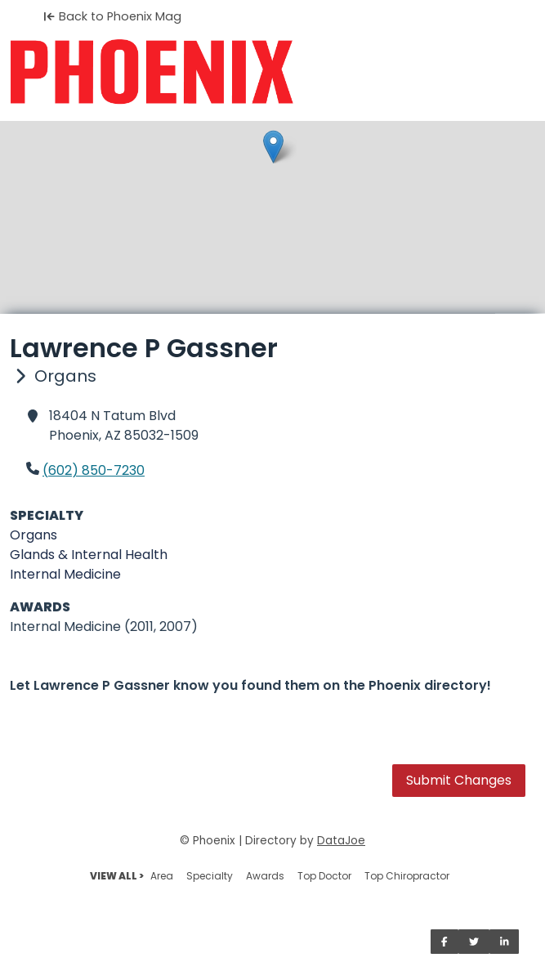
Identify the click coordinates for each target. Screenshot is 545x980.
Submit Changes (459, 780)
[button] (273, 147)
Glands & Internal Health (89, 555)
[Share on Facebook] (444, 942)
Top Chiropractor (407, 876)
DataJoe (341, 841)
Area (162, 876)
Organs (34, 535)
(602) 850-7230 (94, 470)
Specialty (210, 876)
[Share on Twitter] (474, 942)
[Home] (272, 72)
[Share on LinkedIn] (505, 942)
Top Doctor (324, 876)
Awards (265, 876)
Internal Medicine (65, 574)
